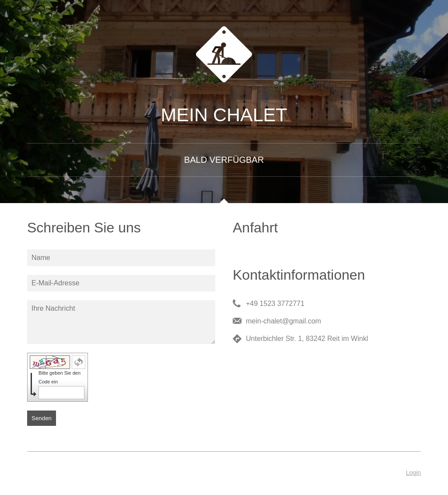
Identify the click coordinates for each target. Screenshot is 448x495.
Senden (42, 418)
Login (413, 473)
